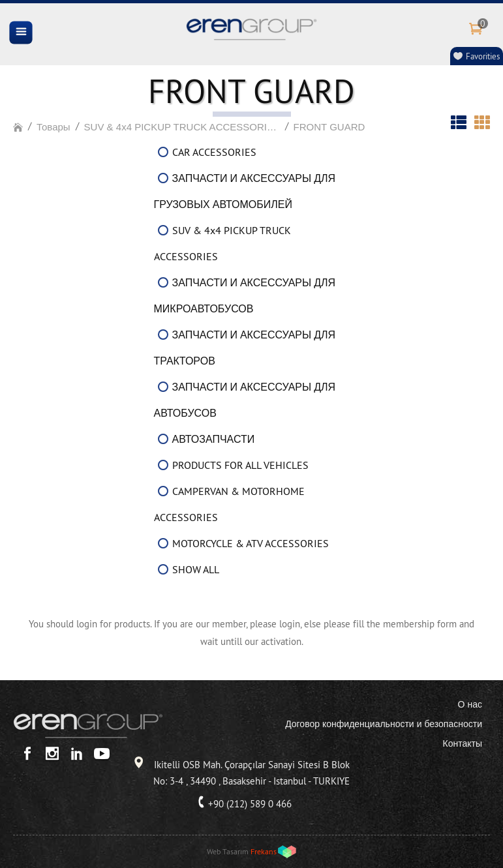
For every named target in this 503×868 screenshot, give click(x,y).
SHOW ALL (196, 569)
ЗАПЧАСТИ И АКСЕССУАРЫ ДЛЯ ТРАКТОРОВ (245, 348)
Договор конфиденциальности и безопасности (384, 724)
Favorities (483, 56)
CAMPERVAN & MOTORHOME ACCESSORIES (229, 504)
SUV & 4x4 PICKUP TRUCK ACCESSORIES (182, 127)
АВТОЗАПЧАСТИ (214, 439)
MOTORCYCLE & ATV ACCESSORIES (251, 543)
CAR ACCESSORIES (214, 152)
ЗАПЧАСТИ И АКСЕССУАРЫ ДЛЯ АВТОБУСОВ (245, 400)
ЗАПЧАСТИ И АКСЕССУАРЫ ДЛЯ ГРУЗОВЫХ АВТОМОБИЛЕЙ (245, 191)
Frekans (264, 851)
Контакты (463, 743)
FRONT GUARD (329, 127)
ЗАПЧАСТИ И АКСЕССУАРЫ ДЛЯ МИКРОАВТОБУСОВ (245, 295)
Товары (53, 127)
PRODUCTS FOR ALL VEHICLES (240, 465)
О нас (470, 704)
